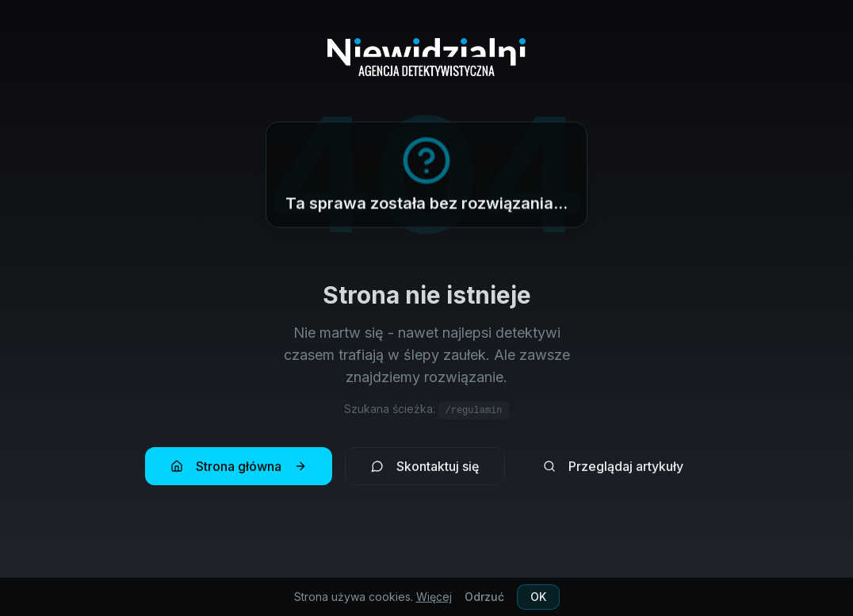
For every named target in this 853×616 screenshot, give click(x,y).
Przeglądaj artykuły (613, 471)
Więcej (434, 597)
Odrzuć (484, 597)
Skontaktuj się (425, 471)
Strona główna (239, 471)
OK (538, 597)
